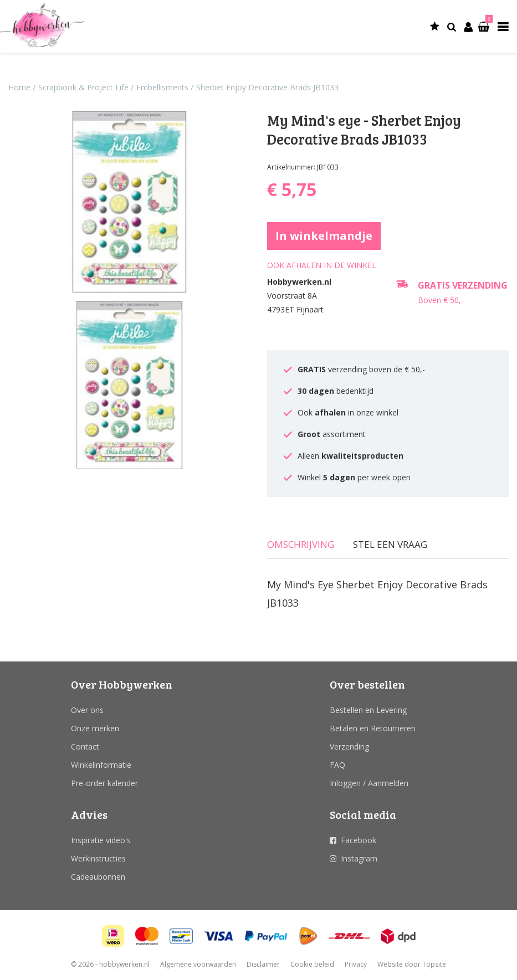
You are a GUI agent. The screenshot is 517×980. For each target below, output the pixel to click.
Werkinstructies (98, 858)
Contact (85, 746)
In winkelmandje (324, 236)
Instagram (359, 858)
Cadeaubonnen (98, 877)
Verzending (349, 746)
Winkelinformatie (101, 765)
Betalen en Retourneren (373, 728)
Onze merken (95, 728)
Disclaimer (263, 964)
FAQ (337, 765)
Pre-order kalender (104, 783)
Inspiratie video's (101, 840)
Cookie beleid (312, 964)
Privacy (356, 964)
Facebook (359, 840)
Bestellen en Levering (368, 710)
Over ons (87, 710)
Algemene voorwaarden (198, 964)
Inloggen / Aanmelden (369, 783)
